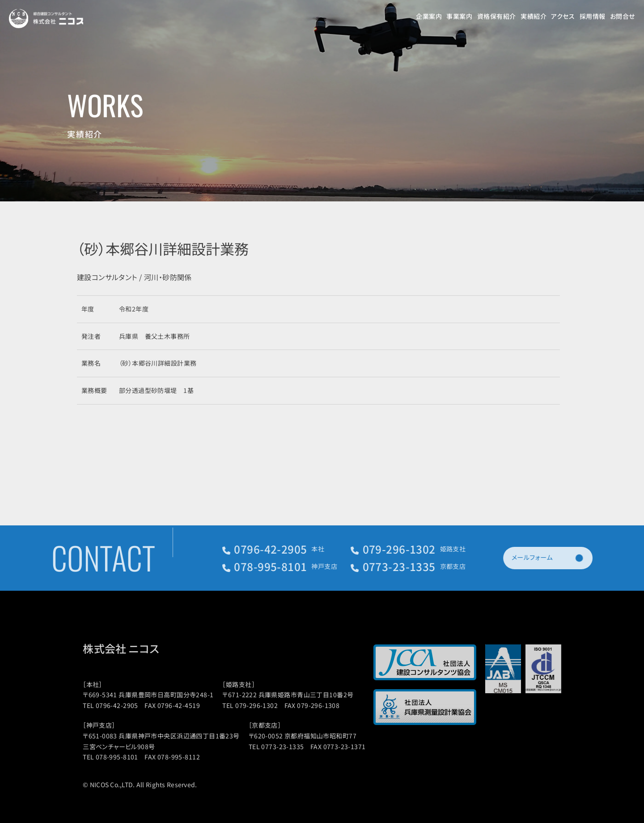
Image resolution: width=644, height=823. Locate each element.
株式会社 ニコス (128, 648)
